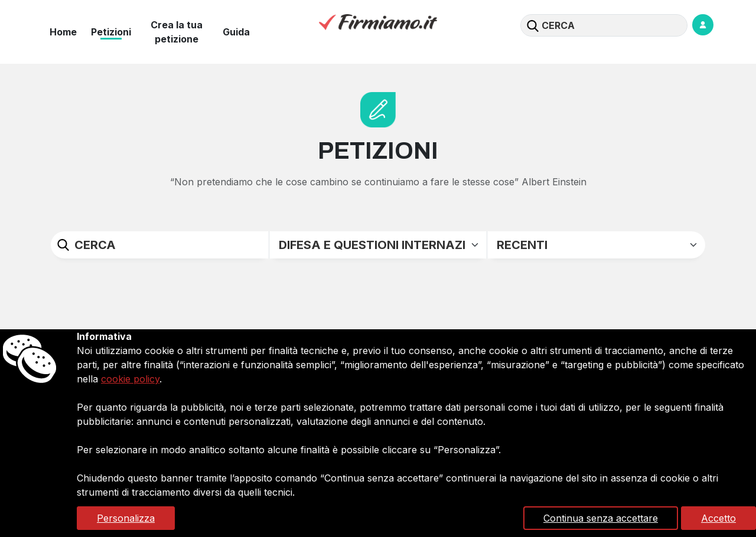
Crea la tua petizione (177, 32)
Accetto (718, 518)
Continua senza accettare (601, 518)
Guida (236, 32)
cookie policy (130, 379)
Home (63, 32)
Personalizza (126, 518)
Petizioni (111, 32)
